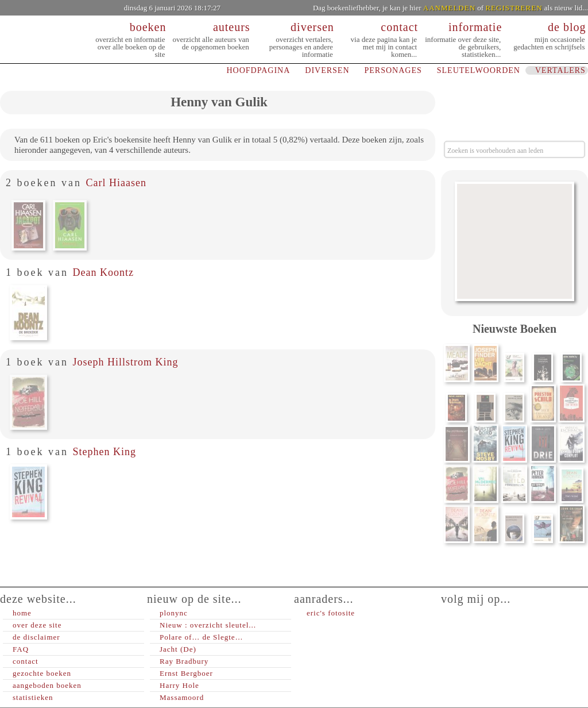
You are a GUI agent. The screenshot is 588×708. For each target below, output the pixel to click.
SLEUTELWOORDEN (479, 70)
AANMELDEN (449, 8)
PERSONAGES (393, 70)
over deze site (37, 625)
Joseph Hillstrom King (125, 362)
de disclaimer (36, 637)
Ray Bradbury (184, 661)
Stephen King (104, 452)
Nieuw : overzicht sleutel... (208, 625)
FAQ (21, 649)
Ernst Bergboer (186, 673)
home (22, 613)
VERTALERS (560, 70)
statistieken (33, 697)
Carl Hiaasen (116, 183)
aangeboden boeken (47, 685)
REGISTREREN (514, 8)
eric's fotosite (331, 613)
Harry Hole (179, 685)
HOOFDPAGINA (258, 70)
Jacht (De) (178, 649)
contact (26, 661)
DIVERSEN (327, 70)
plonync (174, 613)
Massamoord (182, 697)
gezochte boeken (42, 673)
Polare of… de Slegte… (202, 637)
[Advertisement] (514, 241)
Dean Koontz (103, 272)
